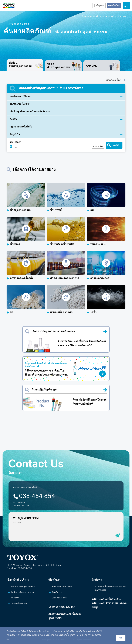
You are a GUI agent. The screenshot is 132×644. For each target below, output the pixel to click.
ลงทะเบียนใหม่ (114, 6)
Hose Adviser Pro (19, 604)
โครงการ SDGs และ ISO (62, 607)
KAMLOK (91, 66)
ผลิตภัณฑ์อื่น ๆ (116, 80)
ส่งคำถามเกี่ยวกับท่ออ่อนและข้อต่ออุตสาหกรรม (111, 589)
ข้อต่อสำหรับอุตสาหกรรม (59, 66)
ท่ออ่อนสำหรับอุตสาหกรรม (23, 587)
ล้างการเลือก (98, 147)
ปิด (121, 638)
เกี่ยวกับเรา (54, 580)
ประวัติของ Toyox (60, 598)
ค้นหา (116, 145)
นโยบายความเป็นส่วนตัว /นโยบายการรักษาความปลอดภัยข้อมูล (109, 603)
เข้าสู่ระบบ (100, 6)
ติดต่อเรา (97, 580)
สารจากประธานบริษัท (62, 587)
